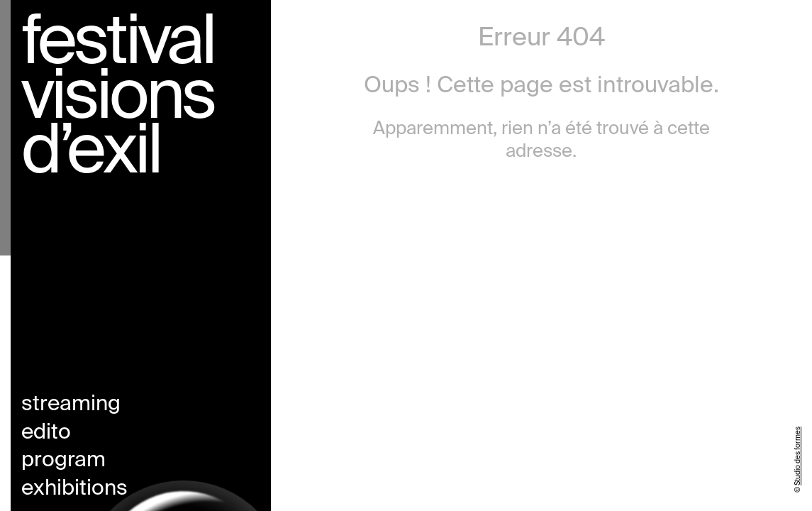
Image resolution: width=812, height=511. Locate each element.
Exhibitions (74, 489)
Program (63, 461)
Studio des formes (798, 456)
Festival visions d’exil (118, 99)
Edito (46, 433)
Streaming (71, 405)
